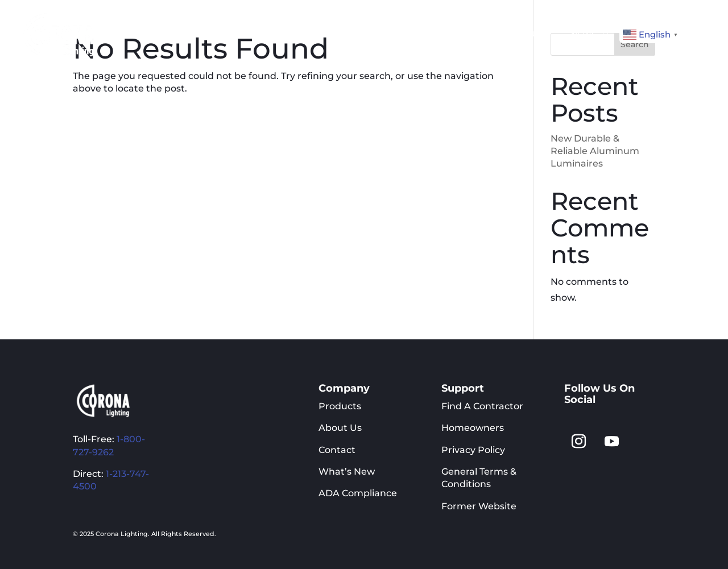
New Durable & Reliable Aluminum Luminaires (595, 151)
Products (340, 406)
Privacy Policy (473, 450)
